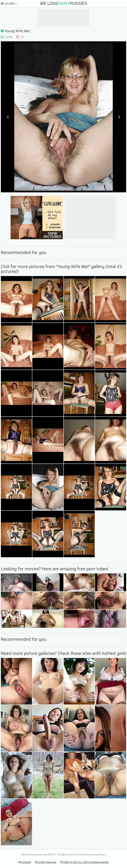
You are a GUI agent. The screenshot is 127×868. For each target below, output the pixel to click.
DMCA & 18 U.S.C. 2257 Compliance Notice (84, 862)
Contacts (25, 862)
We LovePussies (64, 3)
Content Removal (46, 862)
